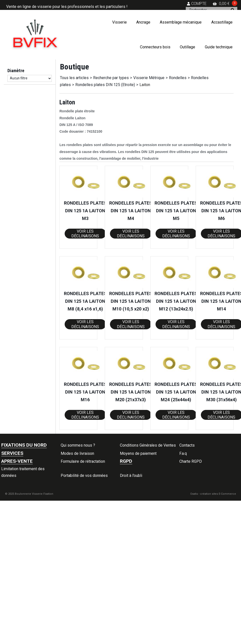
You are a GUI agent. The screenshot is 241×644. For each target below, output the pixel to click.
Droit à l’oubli (131, 475)
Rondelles (178, 78)
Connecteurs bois (155, 47)
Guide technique (219, 47)
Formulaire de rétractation (83, 461)
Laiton (145, 85)
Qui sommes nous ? (78, 445)
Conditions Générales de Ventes (148, 445)
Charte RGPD (191, 461)
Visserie (120, 22)
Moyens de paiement (138, 453)
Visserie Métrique (149, 78)
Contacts (187, 445)
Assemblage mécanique (181, 22)
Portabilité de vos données (84, 475)
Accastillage (222, 22)
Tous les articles (74, 78)
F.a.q (183, 453)
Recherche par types (111, 78)
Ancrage (143, 22)
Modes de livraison (77, 453)
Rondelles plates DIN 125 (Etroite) (105, 85)
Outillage (187, 47)
